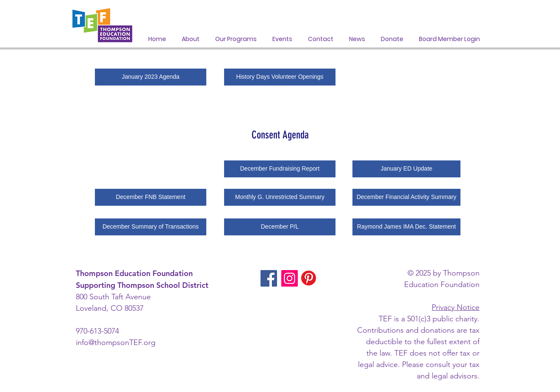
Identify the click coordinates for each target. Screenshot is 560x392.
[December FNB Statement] (151, 197)
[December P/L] (280, 227)
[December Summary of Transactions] (151, 227)
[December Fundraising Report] (280, 169)
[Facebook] (269, 278)
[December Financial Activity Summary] (406, 197)
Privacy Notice (456, 307)
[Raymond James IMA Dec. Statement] (406, 227)
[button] (236, 39)
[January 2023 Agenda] (151, 77)
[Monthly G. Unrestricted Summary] (280, 197)
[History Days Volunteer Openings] (280, 77)
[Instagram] (290, 278)
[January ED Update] (406, 169)
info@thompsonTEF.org (116, 342)
